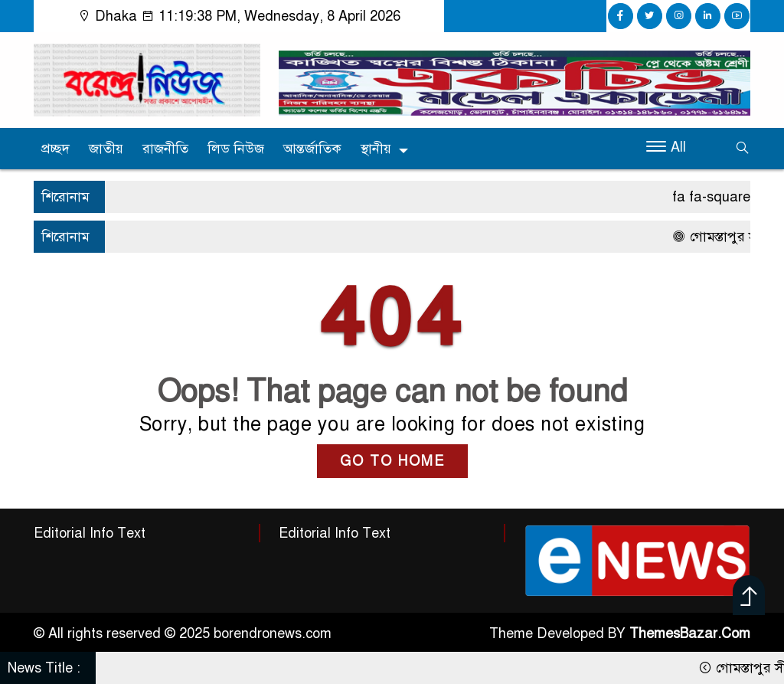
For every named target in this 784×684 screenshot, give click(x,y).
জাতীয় (106, 149)
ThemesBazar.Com (690, 633)
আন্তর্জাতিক (312, 149)
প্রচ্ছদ (56, 149)
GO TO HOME (392, 461)
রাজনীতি (165, 149)
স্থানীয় (376, 149)
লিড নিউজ (236, 149)
